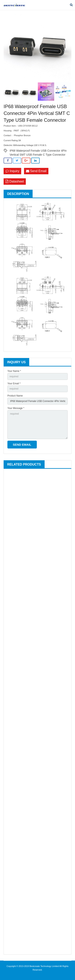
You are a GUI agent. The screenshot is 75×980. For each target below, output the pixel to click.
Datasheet (15, 181)
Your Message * (16, 408)
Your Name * (14, 371)
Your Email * (14, 383)
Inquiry (12, 171)
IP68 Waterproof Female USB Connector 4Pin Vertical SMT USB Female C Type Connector (38, 151)
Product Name (15, 396)
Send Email (36, 171)
